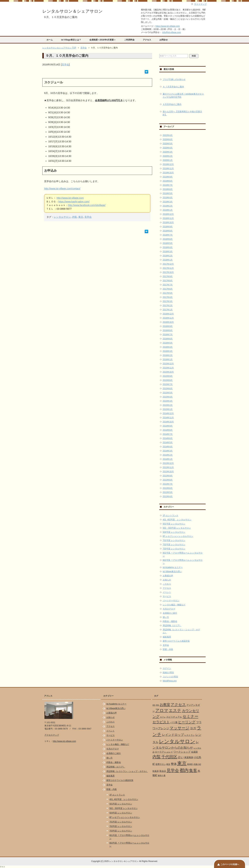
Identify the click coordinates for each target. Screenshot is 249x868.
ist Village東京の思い (172, 572)
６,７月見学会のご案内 (173, 87)
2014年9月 (168, 426)
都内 (184, 770)
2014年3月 (168, 451)
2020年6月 (168, 139)
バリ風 (174, 722)
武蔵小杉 (197, 764)
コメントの (170, 677)
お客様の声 (168, 576)
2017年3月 (168, 301)
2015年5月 (168, 393)
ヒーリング (187, 722)
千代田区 (169, 757)
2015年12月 (168, 364)
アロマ (162, 710)
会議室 (194, 752)
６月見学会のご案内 (172, 104)
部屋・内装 (168, 649)
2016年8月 (168, 330)
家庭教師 (189, 757)
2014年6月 (168, 438)
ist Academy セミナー (173, 567)
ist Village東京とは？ (71, 40)
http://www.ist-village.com (70, 198)
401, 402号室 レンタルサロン (177, 520)
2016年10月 (168, 322)
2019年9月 (168, 177)
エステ (175, 710)
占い (181, 757)
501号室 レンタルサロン (174, 524)
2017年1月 (168, 310)
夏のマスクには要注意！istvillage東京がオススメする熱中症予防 (183, 95)
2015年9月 (168, 376)
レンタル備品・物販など (174, 605)
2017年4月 (168, 297)
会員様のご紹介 (170, 613)
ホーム (50, 40)
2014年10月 (168, 422)
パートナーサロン (171, 601)
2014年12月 (168, 413)
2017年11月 (168, 268)
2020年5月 (168, 144)
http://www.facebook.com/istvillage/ (87, 205)
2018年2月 (168, 256)
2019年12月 (168, 164)
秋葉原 (156, 771)
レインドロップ (173, 735)
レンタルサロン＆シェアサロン (73, 11)
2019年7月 (168, 185)
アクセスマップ (52, 735)
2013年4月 (168, 496)
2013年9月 (168, 476)
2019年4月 (168, 198)
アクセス (147, 40)
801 (158, 705)
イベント (167, 592)
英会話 (163, 771)
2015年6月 (168, 389)
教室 (168, 764)
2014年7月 (168, 434)
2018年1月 (168, 260)
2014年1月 (168, 459)
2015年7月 (168, 384)
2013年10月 (168, 472)
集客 (193, 771)
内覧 (75, 217)
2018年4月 (168, 247)
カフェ (163, 717)
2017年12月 (168, 264)
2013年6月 (168, 488)
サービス (167, 596)
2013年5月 (168, 492)
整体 (174, 764)
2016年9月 (168, 326)
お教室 (165, 705)
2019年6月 (168, 189)
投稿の (168, 673)
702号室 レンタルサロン (174, 545)
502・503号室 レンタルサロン (177, 528)
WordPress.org (170, 681)
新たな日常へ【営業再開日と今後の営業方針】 (182, 113)
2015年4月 (168, 397)
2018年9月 (168, 227)
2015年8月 (168, 380)
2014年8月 (168, 430)
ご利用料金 (129, 40)
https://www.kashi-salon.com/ (74, 202)
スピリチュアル (174, 717)
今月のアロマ (169, 609)
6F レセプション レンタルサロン (178, 536)
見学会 (65, 65)
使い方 (166, 617)
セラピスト (161, 722)
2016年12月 (168, 314)
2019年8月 (168, 181)
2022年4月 (168, 135)
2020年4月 (168, 148)
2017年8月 (168, 281)
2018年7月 (168, 235)
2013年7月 (168, 484)
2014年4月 (168, 447)
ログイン (167, 668)
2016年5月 (168, 343)
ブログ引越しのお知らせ (174, 79)
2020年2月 (168, 156)
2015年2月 (168, 405)
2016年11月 (168, 318)
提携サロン (161, 764)
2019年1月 (168, 210)
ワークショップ (182, 752)
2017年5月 (168, 293)
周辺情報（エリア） (172, 625)
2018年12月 (168, 214)
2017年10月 (168, 272)
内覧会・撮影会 (170, 621)
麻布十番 (162, 775)
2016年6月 (168, 339)
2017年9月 (168, 276)
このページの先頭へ (230, 864)
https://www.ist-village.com (168, 26)
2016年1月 (168, 359)
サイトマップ (200, 4)
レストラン (190, 735)
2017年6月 (168, 289)
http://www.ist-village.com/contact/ (62, 189)
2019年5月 (168, 193)
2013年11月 (168, 467)
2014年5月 (168, 442)
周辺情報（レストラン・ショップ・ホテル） (127, 771)
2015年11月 (168, 368)
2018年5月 (168, 243)
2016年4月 (168, 347)
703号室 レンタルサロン (174, 549)
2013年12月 (168, 463)
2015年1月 (168, 409)
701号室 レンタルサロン (174, 540)
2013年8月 (168, 480)
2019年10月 (168, 173)
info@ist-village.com (172, 32)
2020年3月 (168, 152)
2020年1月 (168, 160)
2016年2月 (168, 355)
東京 (81, 217)
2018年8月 (168, 231)
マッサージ (179, 728)
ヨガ (193, 728)
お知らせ (167, 580)
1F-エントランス (170, 515)
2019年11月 (168, 168)
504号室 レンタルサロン (174, 532)
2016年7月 (168, 335)
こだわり (167, 584)
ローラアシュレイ (164, 752)
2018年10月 (168, 222)
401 (154, 705)
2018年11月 (168, 218)
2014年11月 (168, 418)
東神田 (190, 764)
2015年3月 (168, 401)
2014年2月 (168, 455)
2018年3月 (168, 252)
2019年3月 (168, 202)
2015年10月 (168, 372)
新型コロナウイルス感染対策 (176, 641)
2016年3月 (168, 351)
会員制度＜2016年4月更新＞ (103, 40)
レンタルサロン (62, 217)
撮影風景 (167, 637)
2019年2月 (168, 206)
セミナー (190, 716)
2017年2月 (168, 305)
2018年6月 (168, 239)
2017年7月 (168, 285)
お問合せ (164, 40)
